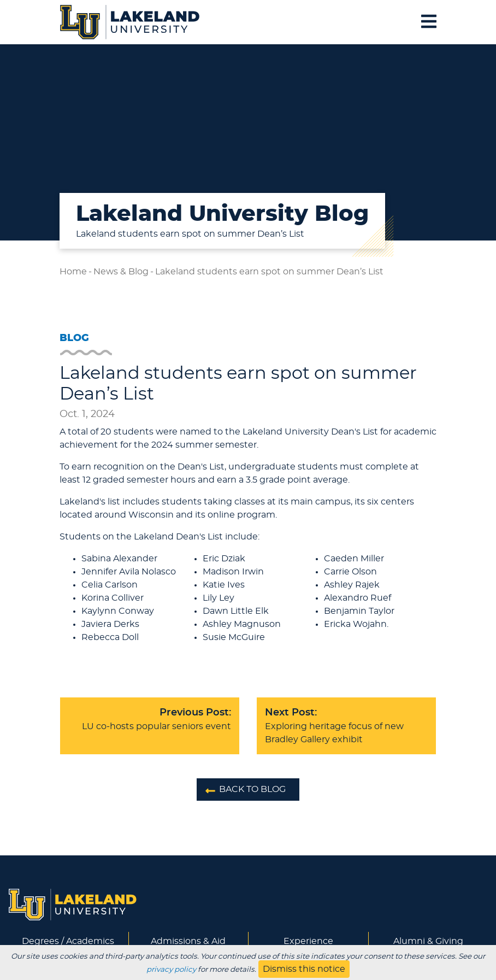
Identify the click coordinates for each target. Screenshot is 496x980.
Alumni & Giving (428, 941)
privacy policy (171, 970)
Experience (308, 941)
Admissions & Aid (188, 941)
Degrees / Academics (68, 941)
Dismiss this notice (304, 969)
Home (73, 272)
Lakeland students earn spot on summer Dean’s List (269, 272)
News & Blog (121, 272)
